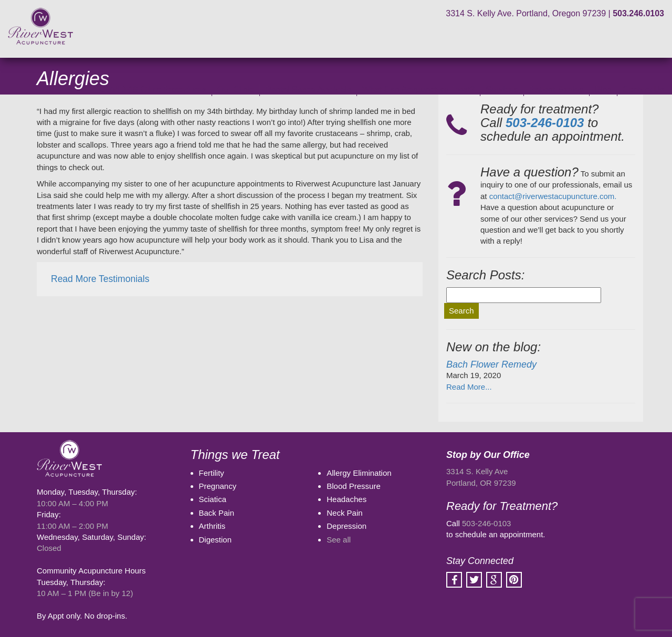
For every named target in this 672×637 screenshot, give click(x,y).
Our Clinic (236, 90)
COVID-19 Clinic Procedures (153, 90)
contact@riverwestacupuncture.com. (553, 196)
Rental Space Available (308, 90)
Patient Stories (556, 90)
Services (502, 90)
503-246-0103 (486, 523)
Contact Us (643, 90)
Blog (603, 90)
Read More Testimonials (100, 279)
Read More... (469, 387)
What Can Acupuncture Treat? (418, 90)
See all (339, 540)
